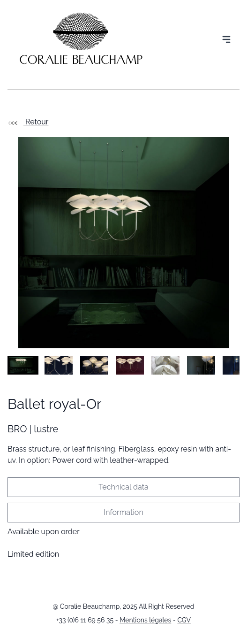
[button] (23, 365)
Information (123, 512)
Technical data (123, 487)
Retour (28, 122)
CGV (184, 620)
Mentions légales (145, 620)
